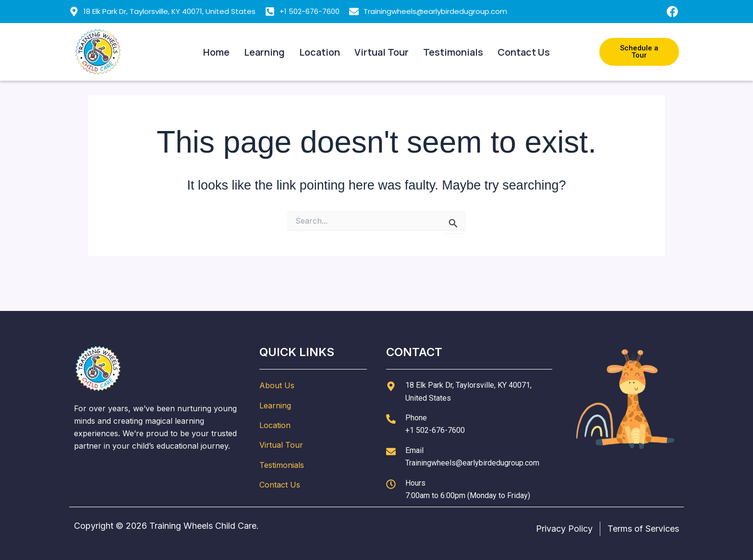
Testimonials (453, 52)
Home (216, 52)
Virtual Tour (382, 52)
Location (320, 52)
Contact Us (524, 52)
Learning (264, 52)
